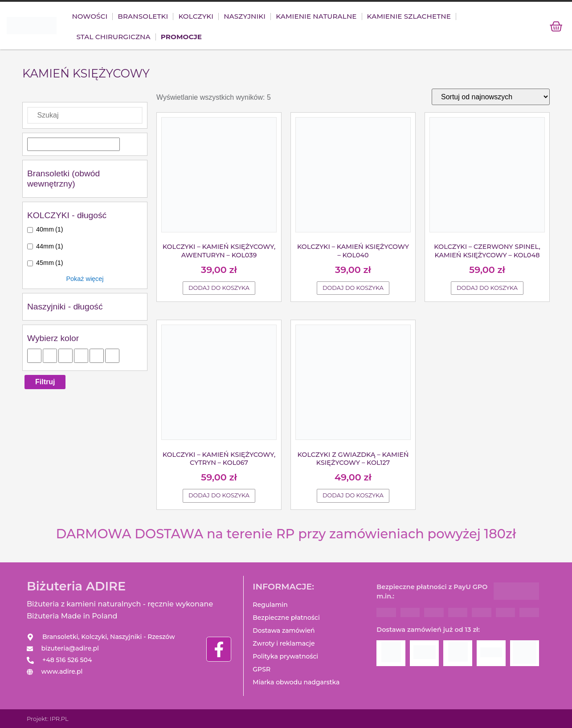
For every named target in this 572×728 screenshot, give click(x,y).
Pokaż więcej (85, 279)
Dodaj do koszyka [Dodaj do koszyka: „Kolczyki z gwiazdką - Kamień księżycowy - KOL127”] (353, 496)
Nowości (90, 17)
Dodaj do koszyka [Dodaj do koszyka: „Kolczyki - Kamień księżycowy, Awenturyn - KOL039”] (219, 288)
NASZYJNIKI (245, 17)
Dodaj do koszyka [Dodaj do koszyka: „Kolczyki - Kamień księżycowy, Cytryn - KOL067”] (219, 496)
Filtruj (45, 382)
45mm (50, 263)
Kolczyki (196, 17)
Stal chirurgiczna (113, 37)
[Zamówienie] (491, 97)
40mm (50, 230)
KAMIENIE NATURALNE (316, 17)
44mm (50, 247)
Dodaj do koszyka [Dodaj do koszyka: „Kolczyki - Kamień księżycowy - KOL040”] (353, 288)
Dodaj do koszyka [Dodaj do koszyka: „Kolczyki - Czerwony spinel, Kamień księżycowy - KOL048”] (487, 288)
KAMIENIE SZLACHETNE (409, 17)
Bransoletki (143, 17)
